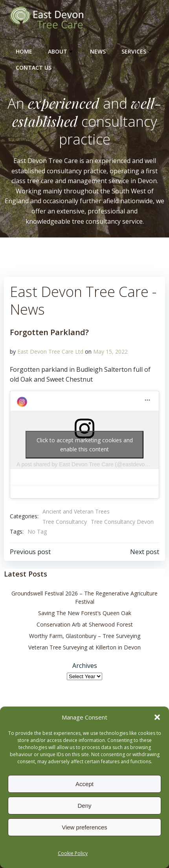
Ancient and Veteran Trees (76, 511)
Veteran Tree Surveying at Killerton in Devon (84, 647)
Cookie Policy (73, 853)
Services (137, 51)
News (98, 51)
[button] (157, 717)
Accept (84, 784)
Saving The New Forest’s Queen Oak (85, 613)
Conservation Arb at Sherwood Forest (85, 624)
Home (24, 51)
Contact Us (34, 68)
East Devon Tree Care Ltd (50, 351)
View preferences (84, 827)
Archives (85, 666)
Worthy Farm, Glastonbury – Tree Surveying (85, 636)
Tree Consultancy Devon (122, 522)
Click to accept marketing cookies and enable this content (85, 445)
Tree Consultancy (65, 522)
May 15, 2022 (110, 351)
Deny (84, 806)
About (61, 51)
